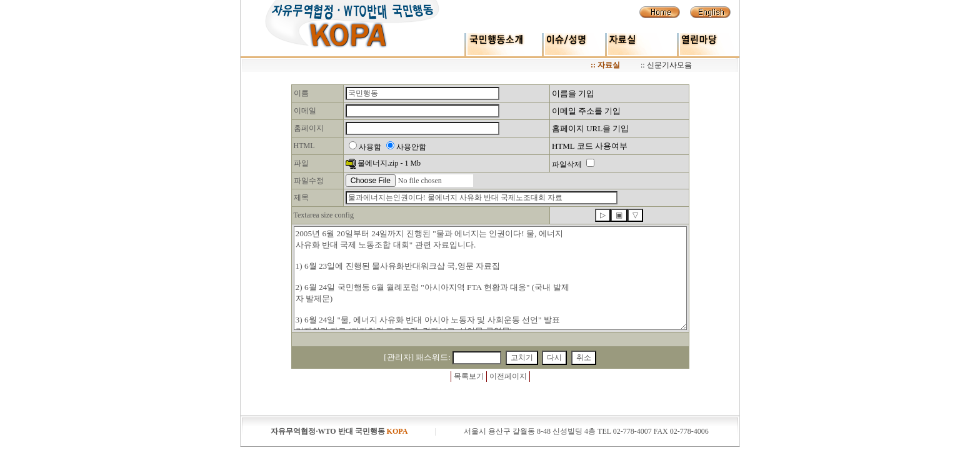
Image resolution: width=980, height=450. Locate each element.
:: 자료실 (605, 65)
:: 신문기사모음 (666, 65)
